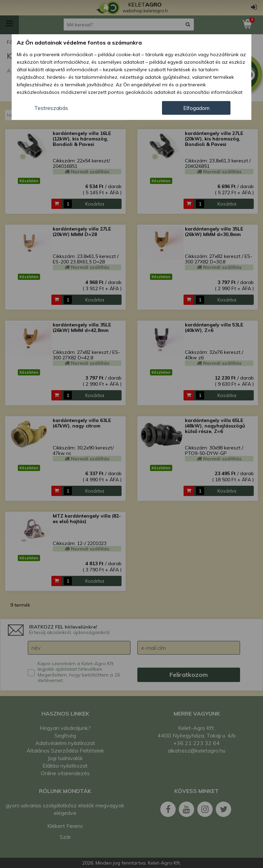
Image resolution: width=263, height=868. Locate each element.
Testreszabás (51, 108)
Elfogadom (196, 108)
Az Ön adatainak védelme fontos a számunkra (79, 42)
